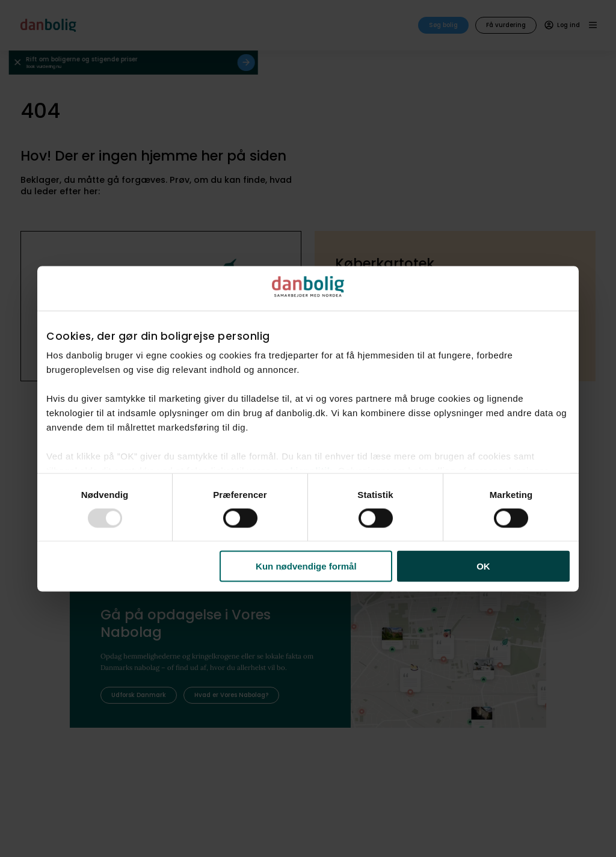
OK (483, 566)
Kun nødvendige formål (306, 566)
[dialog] (308, 428)
